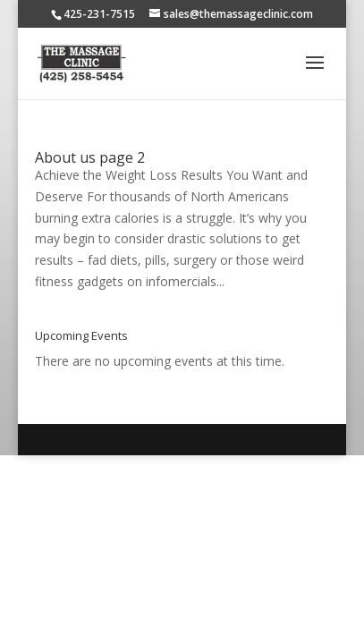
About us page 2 (90, 157)
